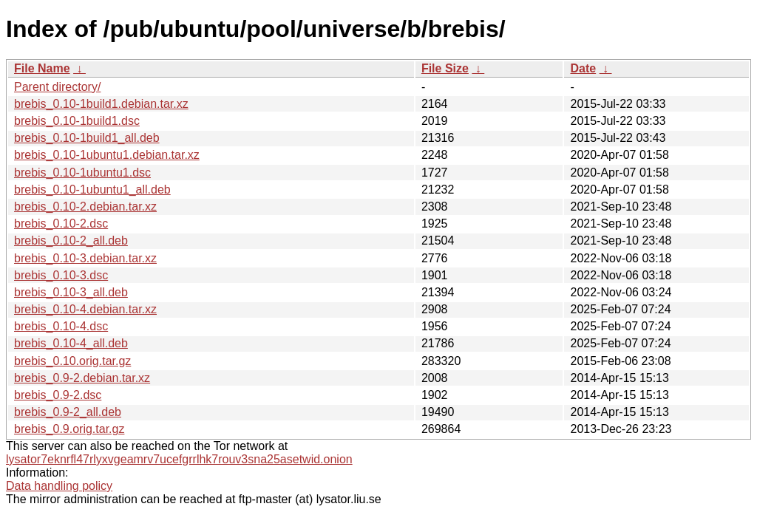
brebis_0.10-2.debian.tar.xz (85, 207)
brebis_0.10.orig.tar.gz (72, 361)
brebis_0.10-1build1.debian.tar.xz (101, 104)
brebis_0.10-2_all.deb (71, 241)
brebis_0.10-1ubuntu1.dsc (82, 173)
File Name (42, 68)
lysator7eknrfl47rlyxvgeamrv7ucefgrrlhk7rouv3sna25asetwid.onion (179, 459)
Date (583, 68)
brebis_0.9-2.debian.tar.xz (82, 378)
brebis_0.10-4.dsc (61, 326)
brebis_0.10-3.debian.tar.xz (85, 258)
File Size (445, 68)
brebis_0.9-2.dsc (58, 395)
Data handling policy (59, 486)
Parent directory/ (57, 87)
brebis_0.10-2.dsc (61, 224)
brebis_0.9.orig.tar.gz (69, 429)
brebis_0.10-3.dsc (61, 275)
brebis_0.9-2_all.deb (68, 412)
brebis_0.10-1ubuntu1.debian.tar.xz (107, 155)
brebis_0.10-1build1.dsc (77, 121)
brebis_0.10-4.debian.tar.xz (85, 309)
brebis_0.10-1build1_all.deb (87, 138)
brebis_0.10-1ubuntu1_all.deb (92, 190)
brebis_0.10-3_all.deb (71, 292)
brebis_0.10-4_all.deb (71, 343)
